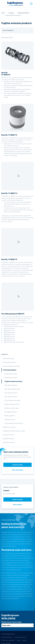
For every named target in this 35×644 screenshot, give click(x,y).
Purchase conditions (20, 637)
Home (3, 13)
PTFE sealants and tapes (12, 400)
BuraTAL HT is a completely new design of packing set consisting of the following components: (17, 70)
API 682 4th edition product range (14, 431)
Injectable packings (11, 385)
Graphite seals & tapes (12, 408)
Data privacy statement (8, 640)
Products (11, 13)
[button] (17, 30)
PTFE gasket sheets (11, 397)
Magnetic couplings (9, 427)
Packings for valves (11, 377)
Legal (18, 640)
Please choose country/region (12, 622)
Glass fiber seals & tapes (12, 389)
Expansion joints (8, 435)
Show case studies (18, 470)
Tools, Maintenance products (14, 423)
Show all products (9, 442)
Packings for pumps (11, 374)
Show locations (18, 505)
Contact (24, 640)
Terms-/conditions (7, 637)
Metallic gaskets (10, 416)
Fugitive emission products (13, 381)
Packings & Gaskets (23, 13)
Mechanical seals (8, 358)
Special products (10, 419)
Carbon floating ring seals (11, 366)
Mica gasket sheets (11, 412)
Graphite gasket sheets (12, 404)
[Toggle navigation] (31, 4)
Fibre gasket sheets (11, 393)
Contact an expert (17, 465)
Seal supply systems (10, 362)
